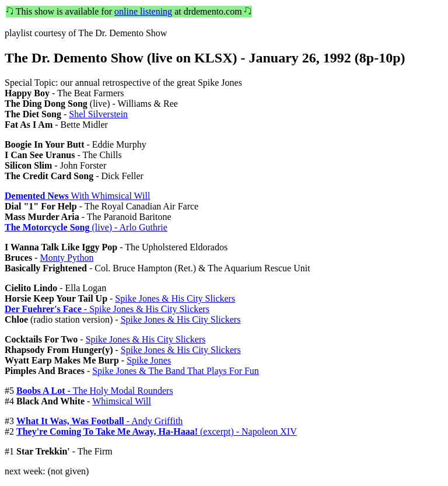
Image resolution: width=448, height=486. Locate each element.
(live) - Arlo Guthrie (86, 227)
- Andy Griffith (99, 421)
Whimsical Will (122, 401)
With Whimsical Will (77, 196)
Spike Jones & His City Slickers (175, 298)
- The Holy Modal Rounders (95, 391)
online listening (143, 11)
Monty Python (66, 258)
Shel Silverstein (98, 114)
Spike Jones (149, 360)
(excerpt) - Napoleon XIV (157, 431)
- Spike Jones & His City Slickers (107, 309)
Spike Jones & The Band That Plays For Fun (176, 371)
